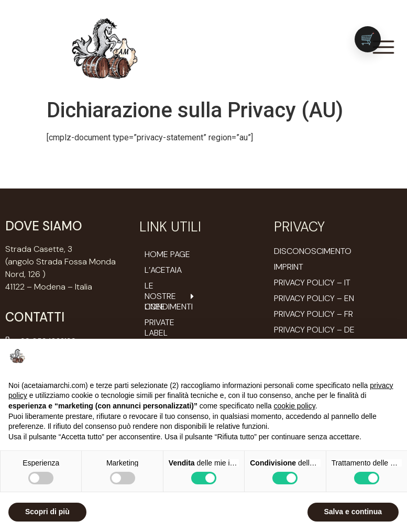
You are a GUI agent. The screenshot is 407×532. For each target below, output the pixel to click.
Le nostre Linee (170, 296)
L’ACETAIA (163, 270)
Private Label (159, 328)
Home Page (167, 254)
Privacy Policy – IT (312, 282)
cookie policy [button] (295, 406)
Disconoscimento (313, 251)
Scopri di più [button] (47, 512)
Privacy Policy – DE (314, 330)
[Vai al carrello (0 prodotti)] (368, 39)
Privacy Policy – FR (313, 314)
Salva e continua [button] (353, 512)
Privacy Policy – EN (314, 298)
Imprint (289, 267)
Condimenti (169, 307)
